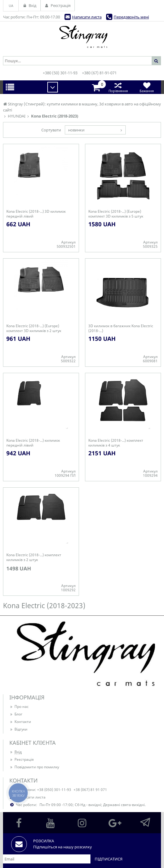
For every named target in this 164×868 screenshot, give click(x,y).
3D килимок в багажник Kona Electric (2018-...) (121, 328)
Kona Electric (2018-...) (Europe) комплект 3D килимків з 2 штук (34, 328)
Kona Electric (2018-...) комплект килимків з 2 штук (34, 557)
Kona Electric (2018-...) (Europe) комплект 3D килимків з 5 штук (116, 214)
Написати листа (87, 17)
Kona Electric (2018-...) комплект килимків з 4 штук (116, 443)
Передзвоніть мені (131, 17)
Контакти (20, 722)
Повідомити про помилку (34, 767)
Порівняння (118, 87)
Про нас (19, 707)
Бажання (147, 87)
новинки (76, 130)
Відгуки (18, 729)
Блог (16, 714)
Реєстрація (22, 759)
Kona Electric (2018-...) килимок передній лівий (33, 443)
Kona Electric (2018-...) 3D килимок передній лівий (36, 214)
